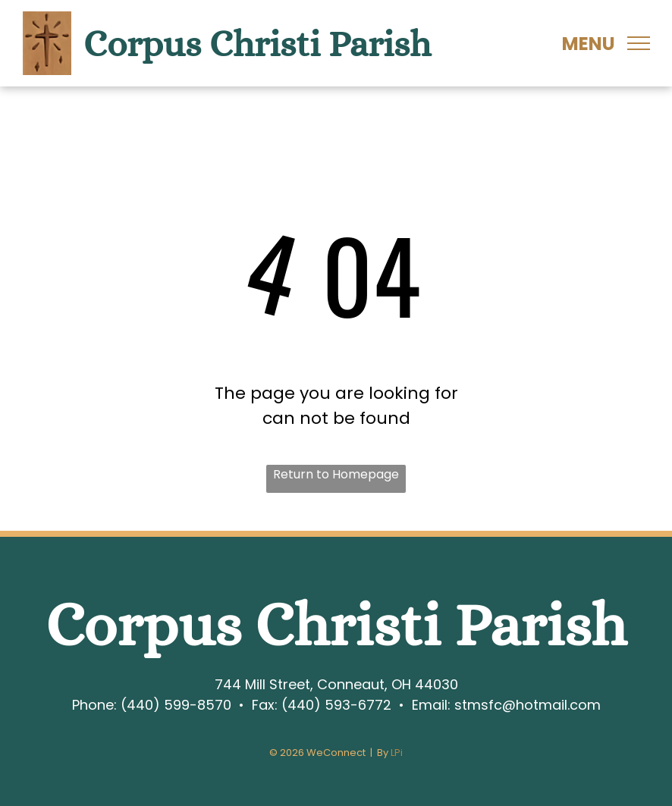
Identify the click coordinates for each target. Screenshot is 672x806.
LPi (397, 753)
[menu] (639, 43)
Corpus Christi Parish (257, 44)
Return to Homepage (336, 474)
